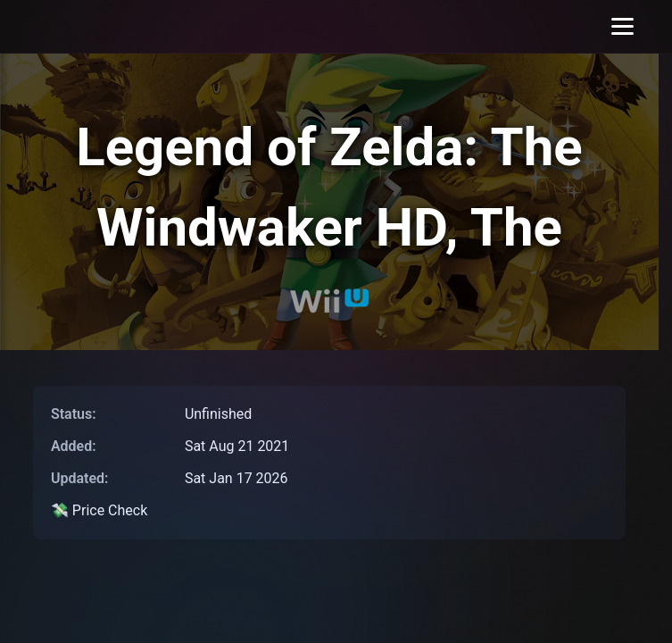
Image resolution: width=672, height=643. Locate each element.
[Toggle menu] (622, 26)
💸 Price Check (99, 510)
